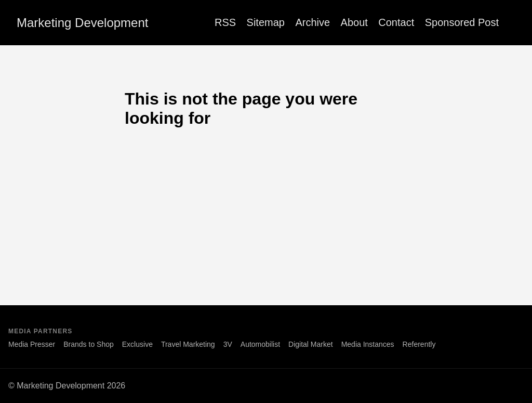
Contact (396, 22)
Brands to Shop (89, 344)
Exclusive (137, 344)
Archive (312, 22)
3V (228, 344)
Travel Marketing (188, 344)
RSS (225, 22)
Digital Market (311, 344)
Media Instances (368, 344)
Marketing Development (82, 23)
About (354, 22)
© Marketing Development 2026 (67, 386)
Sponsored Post (462, 22)
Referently (419, 344)
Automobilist (260, 344)
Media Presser (32, 344)
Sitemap (266, 22)
